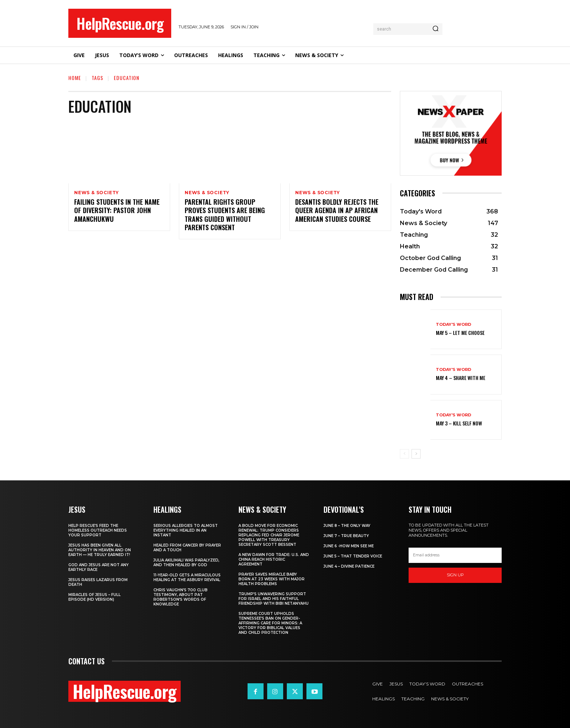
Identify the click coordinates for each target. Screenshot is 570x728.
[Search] (435, 29)
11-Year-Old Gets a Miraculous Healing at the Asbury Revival (187, 577)
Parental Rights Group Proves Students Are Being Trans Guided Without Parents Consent (225, 215)
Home (75, 78)
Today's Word (453, 325)
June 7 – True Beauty (346, 536)
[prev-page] (404, 454)
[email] (455, 555)
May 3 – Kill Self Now (459, 423)
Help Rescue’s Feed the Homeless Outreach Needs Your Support (98, 530)
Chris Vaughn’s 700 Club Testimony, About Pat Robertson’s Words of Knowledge (180, 597)
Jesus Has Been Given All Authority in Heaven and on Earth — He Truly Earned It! (100, 550)
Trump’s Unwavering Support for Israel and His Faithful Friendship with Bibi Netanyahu (274, 599)
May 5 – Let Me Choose (460, 333)
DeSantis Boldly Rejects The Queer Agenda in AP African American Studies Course (337, 211)
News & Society (97, 193)
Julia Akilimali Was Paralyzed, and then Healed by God (186, 563)
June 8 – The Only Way (347, 526)
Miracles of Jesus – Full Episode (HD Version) (95, 597)
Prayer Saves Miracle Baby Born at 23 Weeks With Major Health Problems (272, 579)
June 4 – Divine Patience (349, 566)
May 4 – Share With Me (461, 378)
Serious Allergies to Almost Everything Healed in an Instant (186, 530)
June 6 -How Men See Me (349, 546)
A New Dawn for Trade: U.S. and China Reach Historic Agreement (274, 559)
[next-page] (416, 454)
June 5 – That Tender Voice (353, 556)
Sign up (455, 575)
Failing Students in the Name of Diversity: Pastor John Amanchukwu (117, 211)
